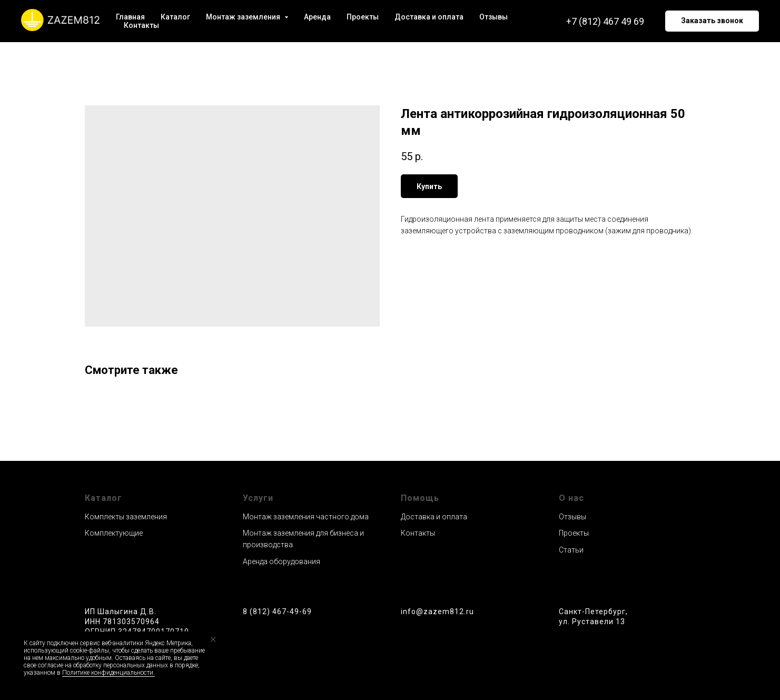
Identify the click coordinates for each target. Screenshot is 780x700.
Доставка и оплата (429, 17)
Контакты (141, 25)
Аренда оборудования (282, 561)
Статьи (571, 550)
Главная (130, 17)
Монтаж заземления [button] (244, 17)
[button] (712, 21)
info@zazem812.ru (437, 612)
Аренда (317, 17)
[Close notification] (213, 639)
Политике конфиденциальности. (108, 673)
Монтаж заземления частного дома (306, 517)
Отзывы (493, 17)
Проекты (363, 17)
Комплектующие (114, 533)
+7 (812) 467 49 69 (605, 21)
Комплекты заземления (126, 517)
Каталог (175, 17)
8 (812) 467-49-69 (277, 612)
